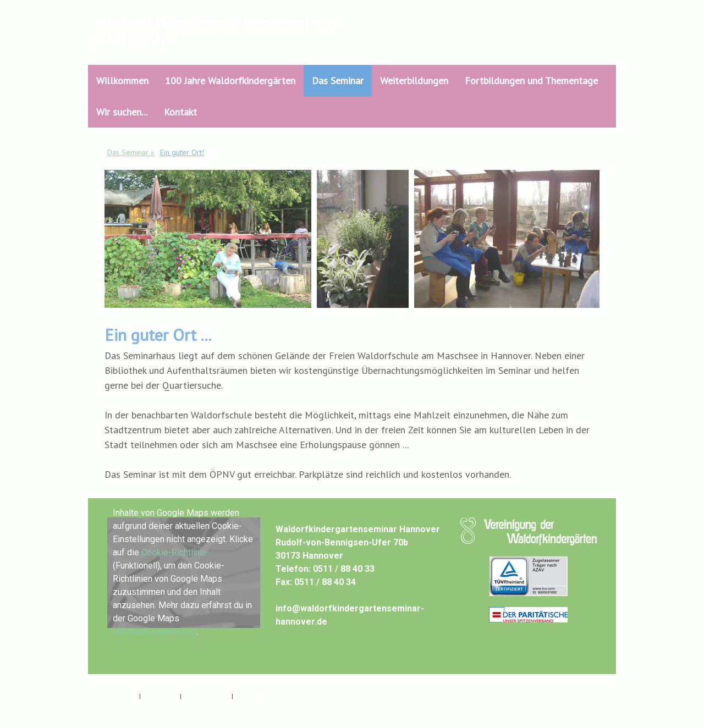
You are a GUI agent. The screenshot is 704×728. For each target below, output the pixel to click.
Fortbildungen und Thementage (531, 81)
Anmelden (584, 706)
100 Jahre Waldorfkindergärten (230, 81)
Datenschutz (160, 696)
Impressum (121, 696)
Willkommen (122, 81)
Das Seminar (338, 81)
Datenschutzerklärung (155, 632)
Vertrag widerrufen (269, 696)
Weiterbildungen (414, 81)
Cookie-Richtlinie (174, 552)
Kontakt (180, 112)
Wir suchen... (122, 112)
